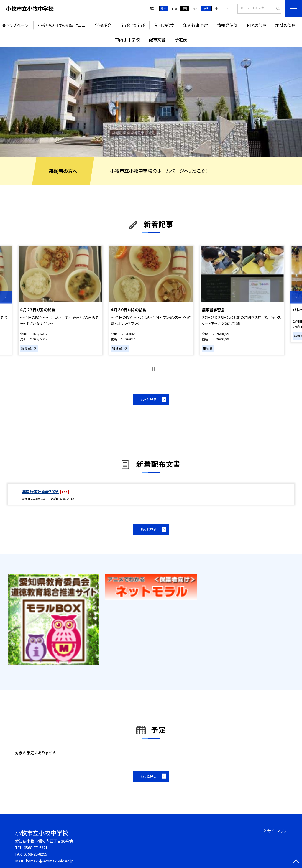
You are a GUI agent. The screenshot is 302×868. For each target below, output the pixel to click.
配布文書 (157, 39)
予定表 (181, 39)
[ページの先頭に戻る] (296, 862)
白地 (174, 8)
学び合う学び (133, 25)
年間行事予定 (196, 25)
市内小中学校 (127, 39)
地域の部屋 (286, 25)
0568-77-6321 (36, 848)
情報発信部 (227, 25)
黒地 (185, 8)
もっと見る (148, 400)
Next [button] (296, 298)
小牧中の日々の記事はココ (62, 25)
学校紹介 (103, 25)
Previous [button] (6, 298)
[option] (151, 102)
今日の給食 (164, 25)
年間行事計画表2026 (41, 491)
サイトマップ (277, 831)
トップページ (18, 25)
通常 (163, 8)
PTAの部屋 (257, 25)
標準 (206, 8)
